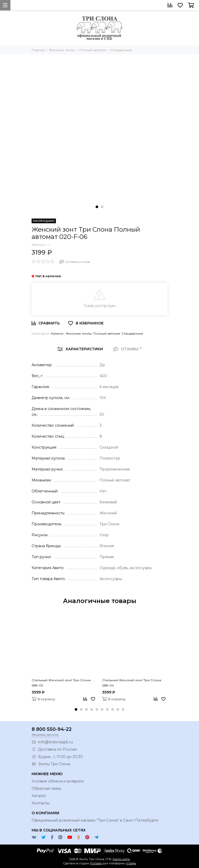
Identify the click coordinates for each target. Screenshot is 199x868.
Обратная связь (46, 788)
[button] (97, 207)
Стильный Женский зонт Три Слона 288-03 (61, 683)
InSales (131, 863)
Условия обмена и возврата (58, 781)
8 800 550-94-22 (52, 729)
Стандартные (132, 333)
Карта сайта (121, 859)
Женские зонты (79, 333)
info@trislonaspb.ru (55, 742)
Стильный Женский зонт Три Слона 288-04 (132, 683)
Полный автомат (107, 333)
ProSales (96, 863)
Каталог (57, 333)
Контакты (40, 803)
